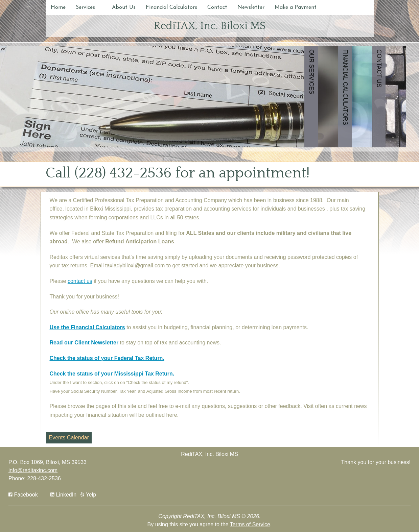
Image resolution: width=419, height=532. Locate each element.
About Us (124, 7)
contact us (80, 281)
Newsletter (251, 7)
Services (85, 7)
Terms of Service (250, 524)
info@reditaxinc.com (33, 470)
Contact (217, 7)
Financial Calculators (171, 7)
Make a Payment (296, 7)
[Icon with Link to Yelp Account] (88, 495)
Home (58, 7)
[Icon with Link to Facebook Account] (23, 495)
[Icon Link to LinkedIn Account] (63, 495)
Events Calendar (69, 438)
